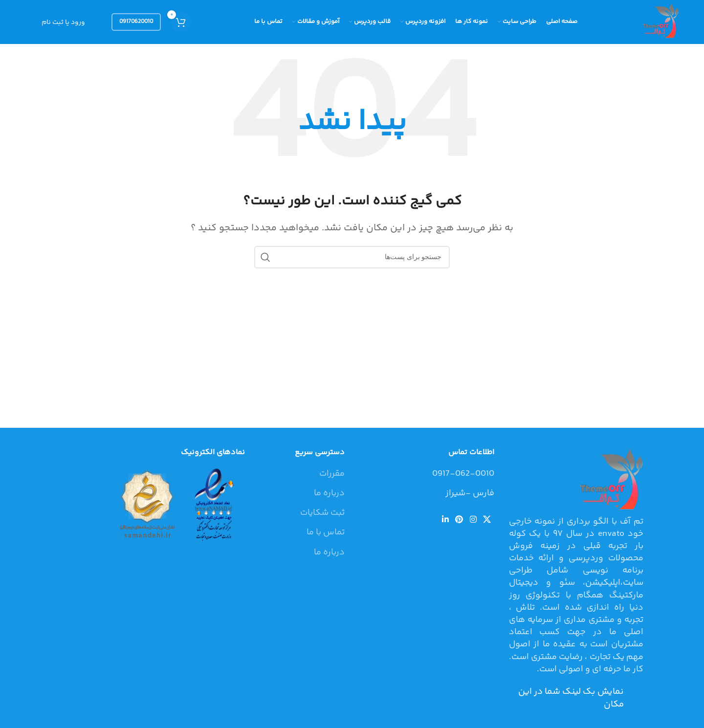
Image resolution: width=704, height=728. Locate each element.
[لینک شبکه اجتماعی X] (487, 520)
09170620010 (136, 22)
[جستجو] (352, 257)
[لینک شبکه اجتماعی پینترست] (459, 520)
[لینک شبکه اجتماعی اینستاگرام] (473, 520)
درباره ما (329, 494)
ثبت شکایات (322, 513)
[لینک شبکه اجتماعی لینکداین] (445, 520)
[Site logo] (660, 22)
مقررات (332, 474)
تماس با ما (326, 533)
